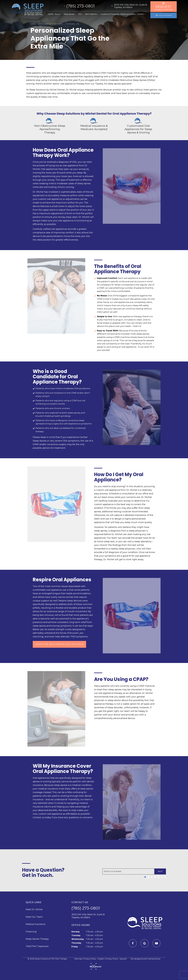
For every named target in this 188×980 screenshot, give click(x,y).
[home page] (27, 10)
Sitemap (77, 959)
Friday (75, 947)
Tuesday (76, 936)
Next (160, 872)
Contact (141, 14)
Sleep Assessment (164, 15)
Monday (76, 932)
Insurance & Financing (110, 14)
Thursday (76, 943)
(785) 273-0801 (79, 6)
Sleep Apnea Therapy (37, 939)
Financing (31, 932)
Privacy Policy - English (94, 959)
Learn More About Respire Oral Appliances (59, 645)
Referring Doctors (128, 14)
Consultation (164, 7)
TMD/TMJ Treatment (37, 947)
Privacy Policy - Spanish (116, 959)
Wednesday (78, 939)
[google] (145, 943)
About (58, 14)
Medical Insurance (35, 925)
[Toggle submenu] (61, 14)
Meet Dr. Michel (34, 910)
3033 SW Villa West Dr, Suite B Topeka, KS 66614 (129, 6)
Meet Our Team (34, 917)
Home (51, 14)
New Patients (92, 14)
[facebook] (133, 943)
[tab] (145, 877)
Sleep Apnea (70, 14)
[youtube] (156, 943)
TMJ (81, 14)
